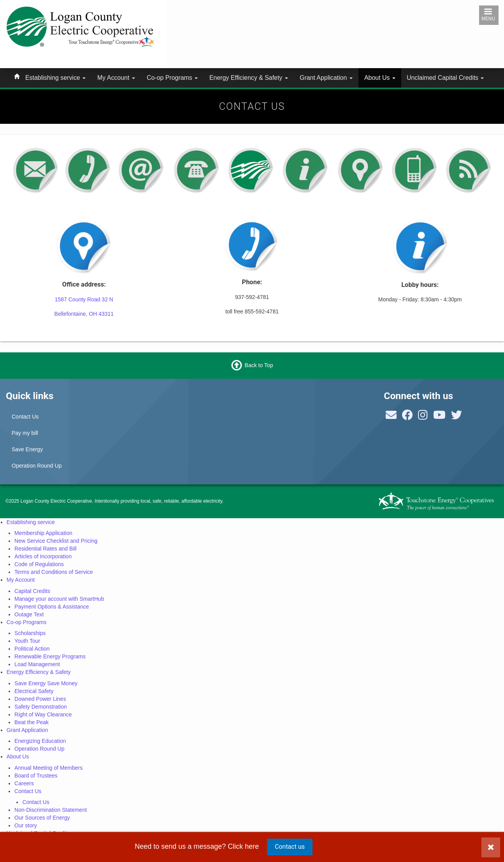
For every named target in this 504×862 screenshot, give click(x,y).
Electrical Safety (34, 691)
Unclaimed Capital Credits (445, 78)
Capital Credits (32, 591)
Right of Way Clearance (43, 714)
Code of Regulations (39, 564)
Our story (26, 825)
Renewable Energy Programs (50, 656)
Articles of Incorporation (43, 556)
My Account (116, 78)
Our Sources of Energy (42, 818)
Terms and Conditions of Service (54, 572)
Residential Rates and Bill (46, 549)
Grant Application (326, 78)
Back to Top (259, 365)
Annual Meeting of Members (48, 768)
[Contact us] (391, 417)
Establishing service (55, 78)
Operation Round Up (37, 466)
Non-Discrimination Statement (51, 810)
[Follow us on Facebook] (407, 417)
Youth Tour (27, 641)
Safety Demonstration (41, 707)
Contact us (290, 847)
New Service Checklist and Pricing (56, 541)
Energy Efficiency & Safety (249, 78)
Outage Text (29, 614)
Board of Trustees (36, 776)
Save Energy (27, 449)
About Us (380, 78)
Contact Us (25, 417)
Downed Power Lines (40, 699)
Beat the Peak (32, 722)
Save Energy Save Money (46, 683)
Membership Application (43, 533)
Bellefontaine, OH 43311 (84, 314)
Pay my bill (25, 433)
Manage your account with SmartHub (59, 599)
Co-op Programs (172, 78)
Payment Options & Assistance (52, 607)
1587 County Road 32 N (84, 299)
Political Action (32, 649)
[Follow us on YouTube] (439, 417)
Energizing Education (40, 741)
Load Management (37, 664)
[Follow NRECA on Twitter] (457, 417)
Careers (24, 783)
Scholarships (30, 633)
